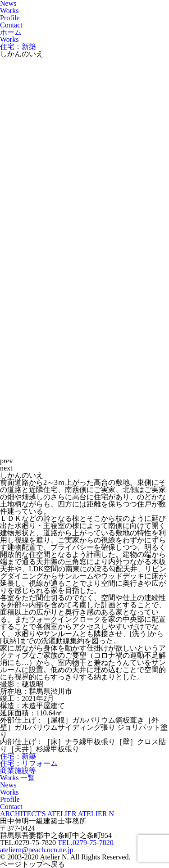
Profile (10, 18)
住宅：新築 (18, 756)
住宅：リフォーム (29, 763)
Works (9, 11)
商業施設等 (18, 771)
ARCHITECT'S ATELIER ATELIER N (57, 814)
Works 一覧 (17, 778)
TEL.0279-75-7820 (86, 843)
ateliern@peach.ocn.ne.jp (37, 850)
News (8, 785)
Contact (11, 25)
